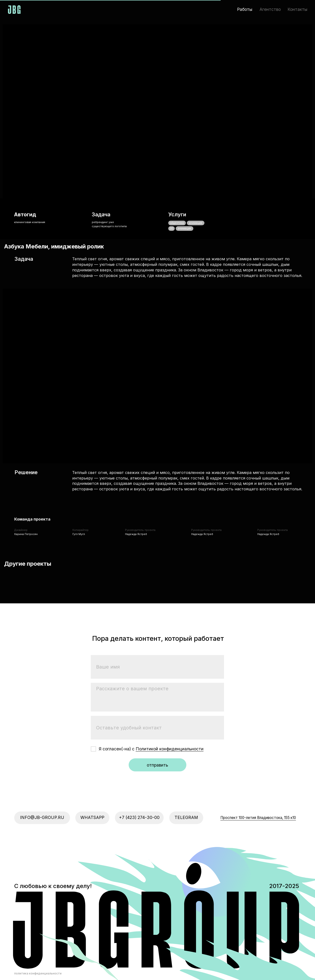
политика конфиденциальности (38, 946)
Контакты (297, 9)
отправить (157, 738)
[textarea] (157, 670)
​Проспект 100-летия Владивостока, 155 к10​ (258, 791)
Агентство (270, 9)
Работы (245, 9)
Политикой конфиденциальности (170, 722)
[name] (157, 640)
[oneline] (157, 701)
